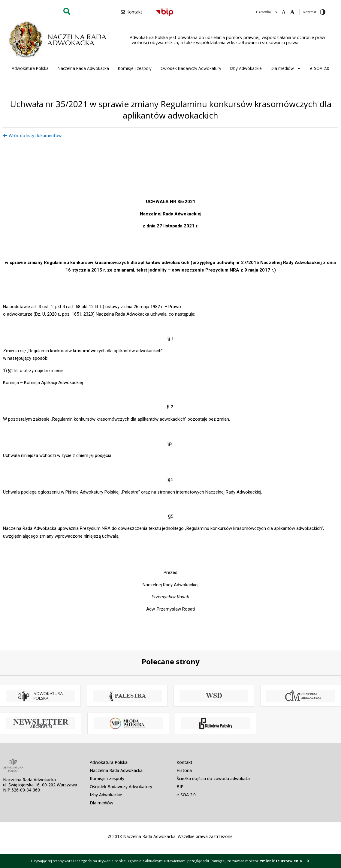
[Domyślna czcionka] (284, 12)
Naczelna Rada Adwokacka (83, 68)
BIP (180, 787)
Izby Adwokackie (246, 68)
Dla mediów (286, 68)
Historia (184, 770)
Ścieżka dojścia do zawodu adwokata (213, 778)
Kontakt (184, 762)
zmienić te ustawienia (281, 861)
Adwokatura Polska (30, 68)
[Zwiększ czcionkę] (292, 12)
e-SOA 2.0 (320, 68)
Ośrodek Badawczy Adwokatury (191, 68)
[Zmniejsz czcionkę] (276, 12)
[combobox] (35, 11)
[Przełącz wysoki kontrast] (323, 12)
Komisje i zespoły (135, 68)
